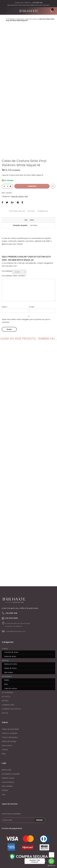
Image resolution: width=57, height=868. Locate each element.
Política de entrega (9, 707)
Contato (5, 716)
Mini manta (9, 638)
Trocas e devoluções (10, 703)
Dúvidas (5, 756)
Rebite (7, 646)
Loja (3, 760)
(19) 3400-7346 (37, 3)
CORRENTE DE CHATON (11, 675)
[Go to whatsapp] (51, 861)
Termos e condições (10, 699)
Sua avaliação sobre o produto (14, 242)
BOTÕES (5, 667)
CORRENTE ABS (8, 671)
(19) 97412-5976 (12, 584)
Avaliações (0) (44, 177)
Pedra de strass (10, 622)
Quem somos (7, 712)
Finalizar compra (8, 744)
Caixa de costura (32, 19)
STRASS (5, 615)
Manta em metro (11, 630)
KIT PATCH (6, 663)
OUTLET (5, 679)
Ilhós (6, 650)
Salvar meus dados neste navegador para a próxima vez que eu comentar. (26, 287)
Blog (4, 720)
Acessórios (21, 19)
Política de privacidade (10, 695)
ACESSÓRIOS (7, 643)
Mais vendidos (7, 752)
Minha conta (7, 736)
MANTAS (5, 627)
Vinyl (26, 163)
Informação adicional (16, 177)
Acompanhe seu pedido (11, 740)
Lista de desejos (8, 748)
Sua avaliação (7, 237)
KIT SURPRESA (7, 659)
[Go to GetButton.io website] (51, 866)
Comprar (32, 153)
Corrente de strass (11, 618)
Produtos (12, 19)
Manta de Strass (10, 634)
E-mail (32, 273)
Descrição (31, 177)
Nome (5, 273)
